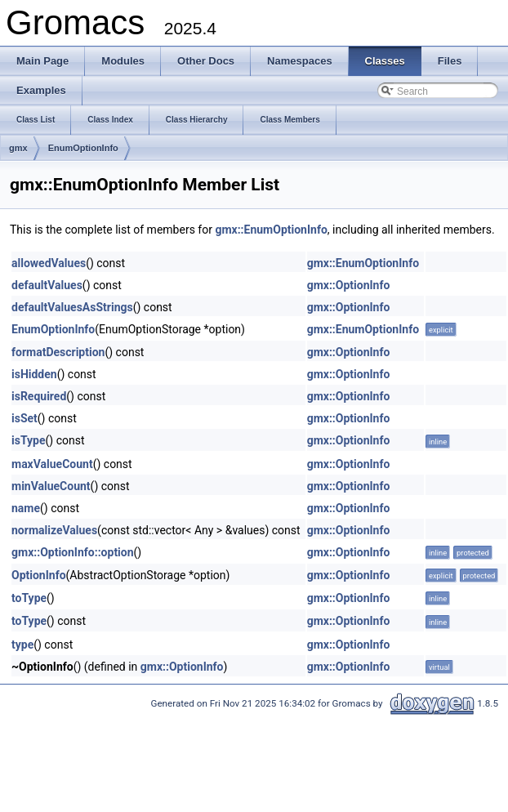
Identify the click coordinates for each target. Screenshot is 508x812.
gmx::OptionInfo (349, 285)
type (22, 645)
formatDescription (58, 352)
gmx (18, 148)
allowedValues (49, 263)
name (26, 508)
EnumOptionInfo (83, 148)
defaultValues (47, 285)
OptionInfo (39, 575)
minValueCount (51, 486)
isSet (25, 418)
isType (29, 440)
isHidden (34, 374)
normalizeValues (54, 530)
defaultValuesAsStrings (72, 307)
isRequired (39, 396)
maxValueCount (52, 464)
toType (29, 598)
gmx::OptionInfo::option (73, 552)
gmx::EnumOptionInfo (271, 230)
